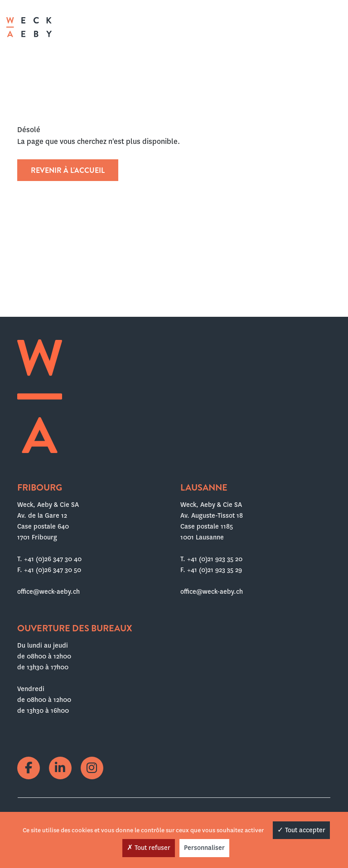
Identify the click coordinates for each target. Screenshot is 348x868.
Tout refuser (149, 848)
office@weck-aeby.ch (48, 591)
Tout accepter (301, 830)
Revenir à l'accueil (68, 170)
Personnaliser (204, 848)
